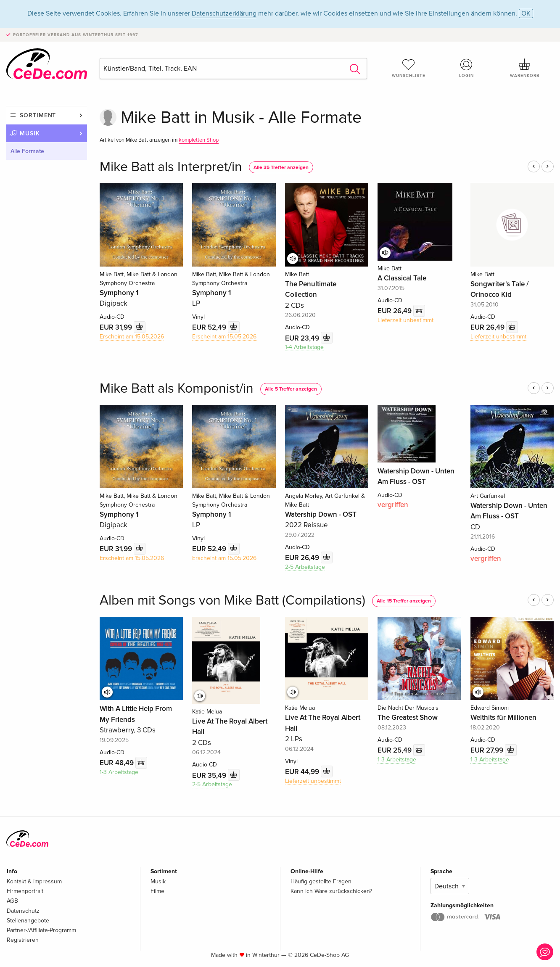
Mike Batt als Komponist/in (177, 389)
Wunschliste (409, 68)
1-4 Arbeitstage (304, 347)
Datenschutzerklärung (224, 13)
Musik (30, 133)
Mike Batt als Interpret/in (171, 167)
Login (467, 68)
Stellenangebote (28, 921)
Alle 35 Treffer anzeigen (281, 168)
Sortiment (38, 115)
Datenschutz (23, 911)
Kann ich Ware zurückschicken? (331, 891)
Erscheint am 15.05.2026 (132, 337)
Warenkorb (525, 68)
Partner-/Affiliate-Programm (41, 930)
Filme (157, 891)
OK (526, 13)
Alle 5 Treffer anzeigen (291, 389)
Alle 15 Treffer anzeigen (404, 601)
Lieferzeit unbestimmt (405, 320)
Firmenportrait (25, 891)
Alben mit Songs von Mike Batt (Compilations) (232, 601)
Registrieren (23, 940)
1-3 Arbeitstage (119, 772)
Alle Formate (27, 151)
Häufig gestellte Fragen (321, 881)
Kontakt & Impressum (34, 881)
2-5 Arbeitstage (305, 567)
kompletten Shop (199, 140)
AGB (12, 901)
